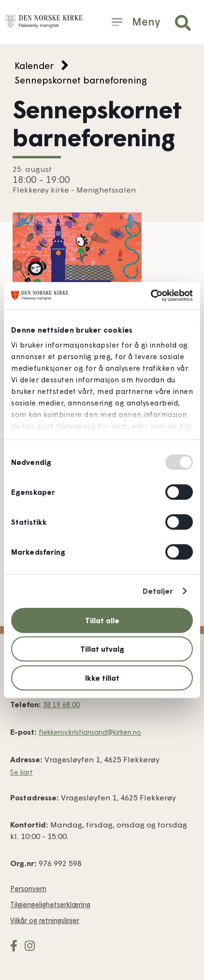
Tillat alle (102, 620)
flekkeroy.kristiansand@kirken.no (90, 732)
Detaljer (158, 591)
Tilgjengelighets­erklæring (50, 904)
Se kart (22, 772)
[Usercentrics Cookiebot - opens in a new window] (151, 295)
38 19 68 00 (61, 705)
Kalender (34, 65)
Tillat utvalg (102, 649)
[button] (183, 23)
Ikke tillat (102, 678)
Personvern (28, 889)
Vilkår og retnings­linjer (45, 920)
